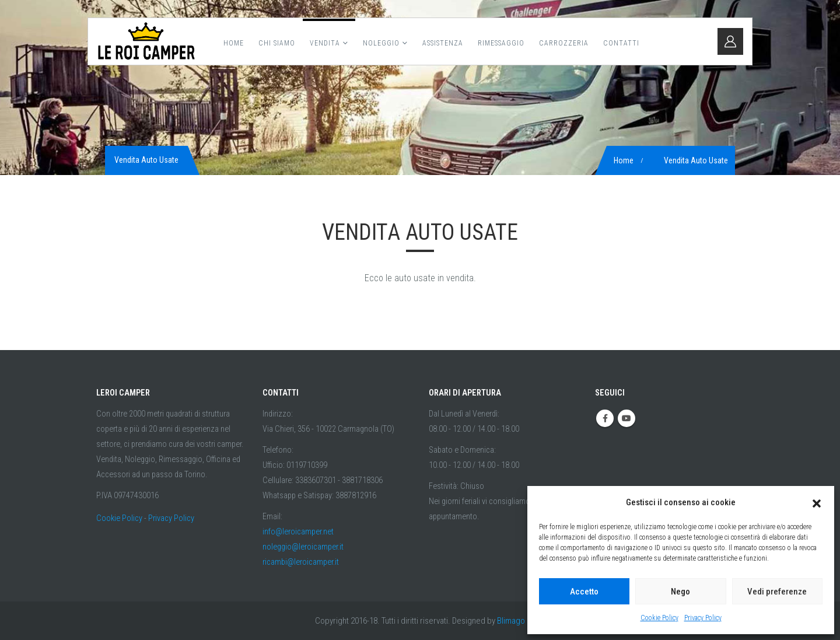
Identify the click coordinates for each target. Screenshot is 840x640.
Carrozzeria (564, 43)
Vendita (325, 43)
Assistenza (443, 43)
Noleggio (381, 43)
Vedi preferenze (777, 592)
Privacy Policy (703, 618)
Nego (680, 592)
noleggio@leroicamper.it (303, 547)
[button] (817, 502)
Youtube (626, 418)
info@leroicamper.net (298, 532)
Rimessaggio (501, 43)
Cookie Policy (659, 618)
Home (234, 43)
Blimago (511, 621)
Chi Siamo (277, 43)
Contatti (621, 43)
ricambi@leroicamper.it (301, 562)
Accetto (584, 592)
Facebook (605, 418)
